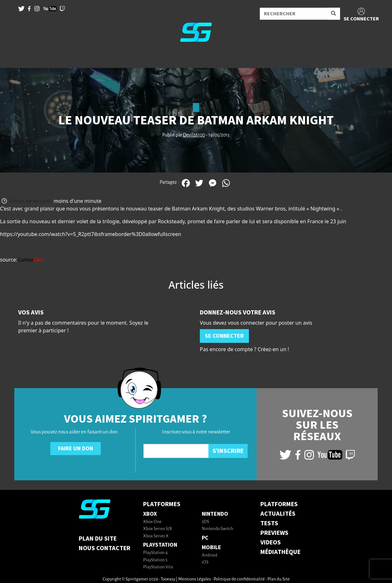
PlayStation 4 (155, 553)
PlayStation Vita (158, 567)
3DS (205, 522)
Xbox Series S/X (158, 529)
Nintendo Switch (218, 529)
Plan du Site (98, 539)
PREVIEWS (274, 533)
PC (205, 538)
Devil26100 (194, 135)
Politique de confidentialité (239, 579)
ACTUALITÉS (278, 514)
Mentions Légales (195, 579)
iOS (205, 562)
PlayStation (160, 545)
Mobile (211, 547)
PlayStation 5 (155, 560)
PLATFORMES (279, 504)
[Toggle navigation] (13, 57)
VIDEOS (271, 542)
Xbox (150, 514)
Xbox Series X (156, 536)
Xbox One (152, 522)
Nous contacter (105, 548)
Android (210, 555)
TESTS (269, 523)
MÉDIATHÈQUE (280, 552)
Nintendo (215, 514)
